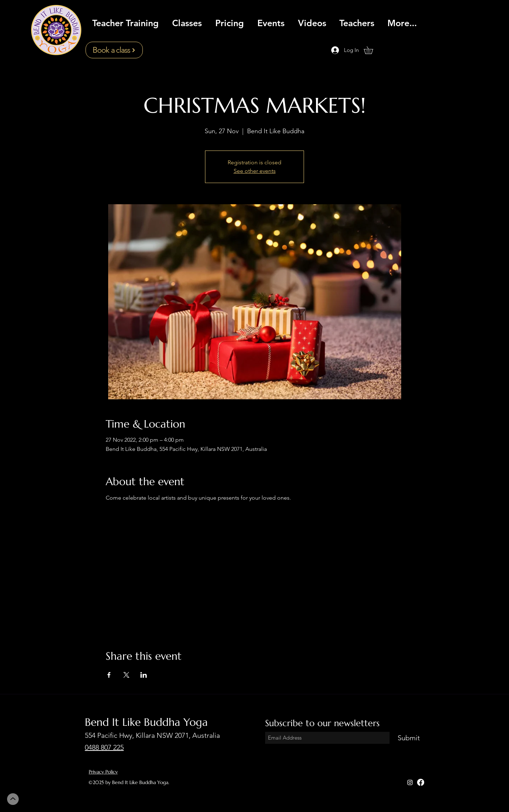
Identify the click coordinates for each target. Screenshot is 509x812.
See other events (255, 171)
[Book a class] (114, 50)
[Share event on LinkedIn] (144, 675)
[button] (372, 50)
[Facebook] (421, 782)
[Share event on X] (126, 675)
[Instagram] (410, 782)
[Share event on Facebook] (109, 675)
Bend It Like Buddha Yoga (146, 722)
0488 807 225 (104, 747)
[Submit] (409, 738)
